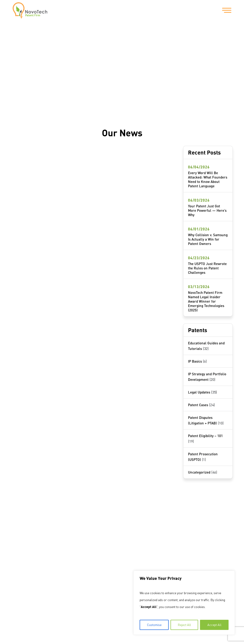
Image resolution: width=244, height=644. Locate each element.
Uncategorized (199, 472)
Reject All (184, 625)
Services (23, 544)
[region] (184, 603)
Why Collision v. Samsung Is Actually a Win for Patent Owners (208, 239)
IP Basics (195, 361)
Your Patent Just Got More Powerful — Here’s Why (207, 210)
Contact (23, 552)
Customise (154, 625)
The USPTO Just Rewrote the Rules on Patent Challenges (207, 268)
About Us (24, 536)
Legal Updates (199, 392)
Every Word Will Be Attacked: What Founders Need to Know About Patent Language (208, 179)
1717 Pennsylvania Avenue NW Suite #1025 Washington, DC (101, 536)
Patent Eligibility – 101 (205, 436)
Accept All (214, 625)
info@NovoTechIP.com (125, 559)
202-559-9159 (84, 559)
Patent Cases (198, 405)
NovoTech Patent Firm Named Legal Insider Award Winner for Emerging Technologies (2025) (206, 301)
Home (21, 528)
